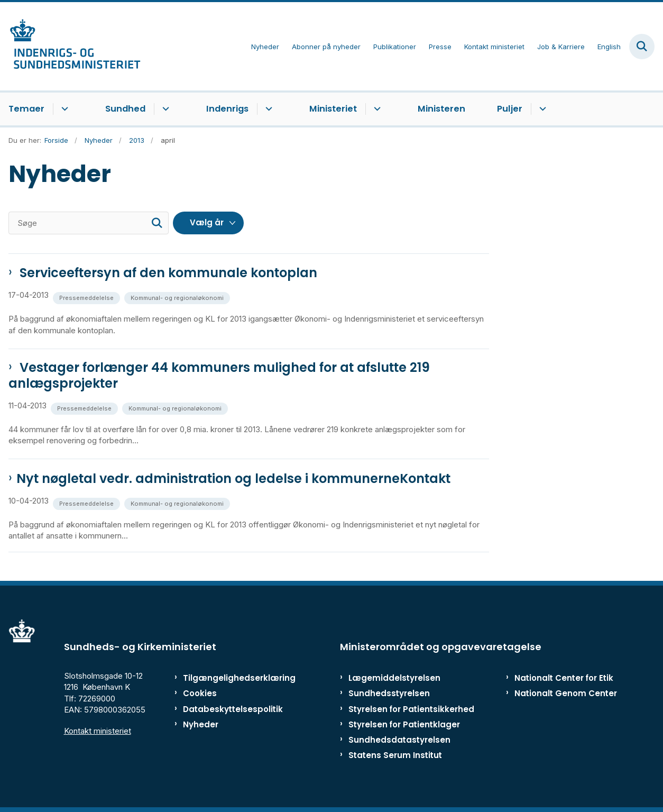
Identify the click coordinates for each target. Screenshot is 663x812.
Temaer (26, 109)
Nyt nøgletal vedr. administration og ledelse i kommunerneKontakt (233, 479)
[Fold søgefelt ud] (642, 47)
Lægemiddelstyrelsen (394, 678)
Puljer (510, 109)
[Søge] (89, 223)
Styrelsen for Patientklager (404, 724)
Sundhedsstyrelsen (389, 693)
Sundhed (125, 109)
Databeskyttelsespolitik (225, 709)
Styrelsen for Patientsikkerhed (411, 709)
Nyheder (201, 724)
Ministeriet (333, 109)
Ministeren (441, 109)
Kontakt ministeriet (98, 731)
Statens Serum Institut (395, 755)
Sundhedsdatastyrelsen (399, 740)
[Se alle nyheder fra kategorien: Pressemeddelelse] (88, 297)
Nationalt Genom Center (566, 693)
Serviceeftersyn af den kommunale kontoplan (167, 273)
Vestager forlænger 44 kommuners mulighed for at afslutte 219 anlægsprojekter (219, 376)
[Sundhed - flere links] (164, 109)
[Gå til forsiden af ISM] (70, 46)
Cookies (200, 693)
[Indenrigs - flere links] (267, 109)
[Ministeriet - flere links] (376, 109)
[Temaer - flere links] (63, 109)
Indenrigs (227, 109)
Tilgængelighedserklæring (225, 678)
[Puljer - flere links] (541, 109)
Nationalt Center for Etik (564, 678)
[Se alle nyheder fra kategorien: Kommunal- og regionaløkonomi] (178, 297)
